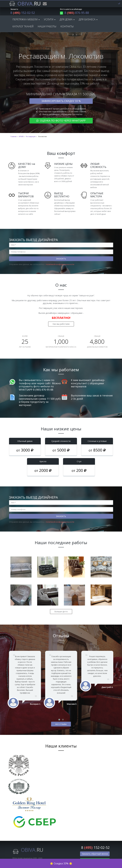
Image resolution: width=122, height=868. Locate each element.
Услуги (50, 20)
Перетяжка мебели (26, 20)
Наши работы (47, 27)
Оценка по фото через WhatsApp (61, 121)
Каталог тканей (23, 27)
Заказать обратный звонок (95, 854)
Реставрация (31, 137)
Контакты (67, 27)
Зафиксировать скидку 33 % (61, 102)
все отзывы (61, 725)
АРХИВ (21, 137)
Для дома (67, 20)
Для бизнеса (88, 20)
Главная (13, 137)
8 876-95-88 (76, 13)
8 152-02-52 (25, 13)
